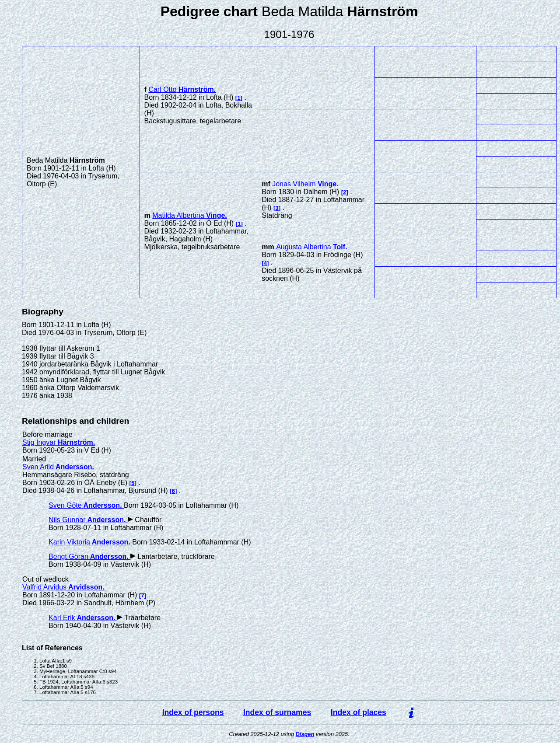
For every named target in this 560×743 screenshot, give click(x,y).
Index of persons (193, 712)
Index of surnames (277, 712)
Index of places (359, 712)
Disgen (305, 734)
